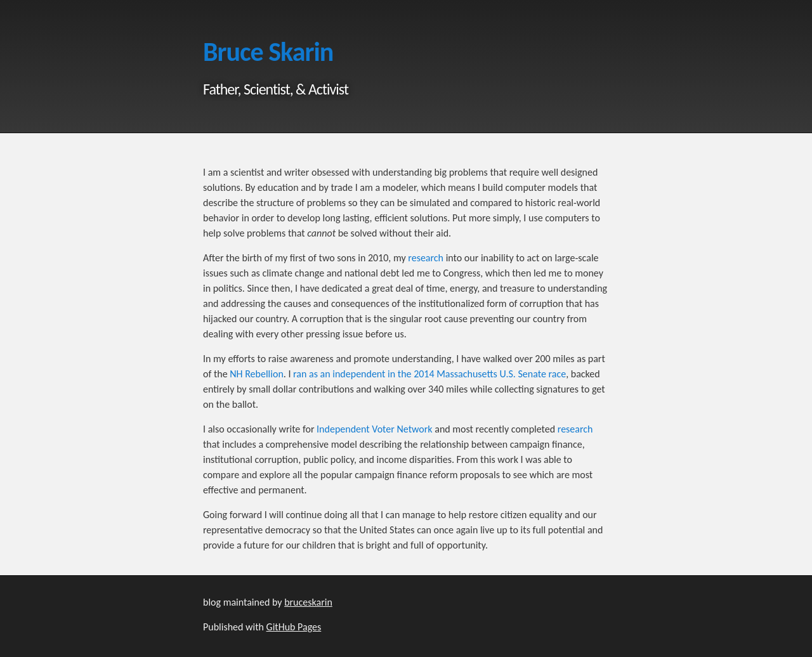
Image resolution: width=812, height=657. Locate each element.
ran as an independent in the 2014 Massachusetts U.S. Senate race (429, 374)
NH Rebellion (257, 374)
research (426, 258)
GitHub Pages (294, 627)
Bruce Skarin (268, 52)
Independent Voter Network (375, 429)
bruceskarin (308, 602)
